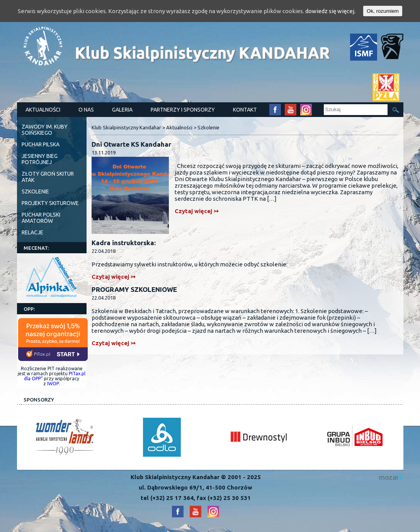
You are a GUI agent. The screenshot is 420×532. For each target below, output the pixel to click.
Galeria (122, 110)
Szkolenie (35, 191)
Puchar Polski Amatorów (41, 218)
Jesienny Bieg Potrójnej (40, 159)
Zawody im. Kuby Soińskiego (45, 130)
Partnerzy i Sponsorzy (183, 110)
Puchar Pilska (41, 144)
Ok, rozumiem (383, 11)
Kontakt (245, 110)
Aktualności (43, 110)
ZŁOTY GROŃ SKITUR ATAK (48, 177)
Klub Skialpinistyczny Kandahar (126, 127)
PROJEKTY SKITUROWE (50, 203)
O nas (86, 110)
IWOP (53, 384)
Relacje (32, 232)
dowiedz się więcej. (330, 11)
